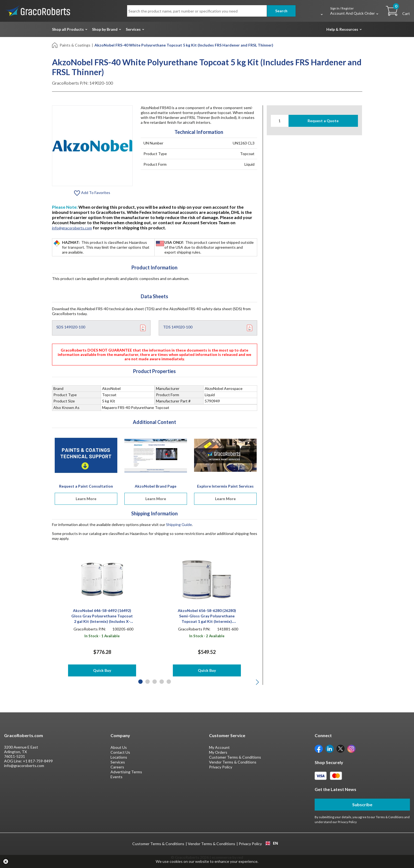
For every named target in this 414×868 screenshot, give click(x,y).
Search (281, 11)
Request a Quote (323, 121)
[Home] (55, 45)
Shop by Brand (105, 29)
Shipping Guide (179, 524)
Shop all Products (68, 29)
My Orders (218, 752)
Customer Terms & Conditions (235, 757)
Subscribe (362, 804)
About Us (119, 747)
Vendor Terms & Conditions (233, 762)
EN (272, 843)
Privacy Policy (221, 767)
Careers (117, 767)
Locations (119, 757)
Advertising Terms (126, 772)
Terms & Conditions (390, 817)
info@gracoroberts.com (72, 228)
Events (116, 777)
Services (133, 29)
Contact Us (120, 752)
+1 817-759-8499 (38, 761)
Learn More (86, 499)
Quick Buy (102, 670)
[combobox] (272, 843)
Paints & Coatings (75, 45)
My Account (219, 747)
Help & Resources (342, 29)
